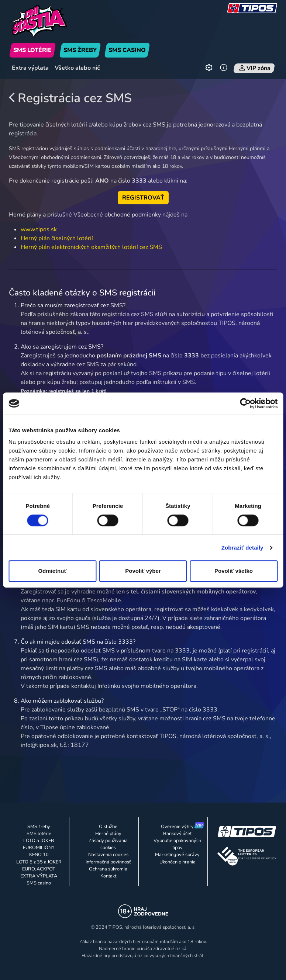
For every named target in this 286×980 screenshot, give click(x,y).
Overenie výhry (177, 827)
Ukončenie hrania (178, 862)
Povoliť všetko (234, 571)
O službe (108, 827)
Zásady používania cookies (108, 844)
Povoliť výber (143, 571)
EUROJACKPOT (39, 869)
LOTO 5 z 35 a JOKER (39, 862)
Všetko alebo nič (77, 68)
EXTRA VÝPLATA (39, 876)
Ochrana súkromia (108, 869)
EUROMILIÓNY (39, 848)
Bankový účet (177, 834)
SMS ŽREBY (80, 50)
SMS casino (39, 883)
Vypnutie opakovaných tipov (177, 844)
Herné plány (108, 834)
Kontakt (108, 876)
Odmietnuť (52, 571)
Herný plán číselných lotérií (57, 238)
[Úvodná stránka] (51, 21)
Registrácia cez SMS (70, 98)
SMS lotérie (39, 834)
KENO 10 (39, 855)
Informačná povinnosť (108, 862)
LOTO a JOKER (39, 841)
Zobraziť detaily (242, 548)
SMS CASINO (127, 50)
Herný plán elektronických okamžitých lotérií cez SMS (91, 247)
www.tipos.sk (39, 229)
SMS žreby (39, 827)
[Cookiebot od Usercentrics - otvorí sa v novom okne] (245, 404)
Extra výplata (30, 68)
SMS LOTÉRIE (32, 50)
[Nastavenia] (209, 68)
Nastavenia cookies (108, 855)
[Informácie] (224, 68)
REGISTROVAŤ (143, 198)
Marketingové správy (177, 855)
